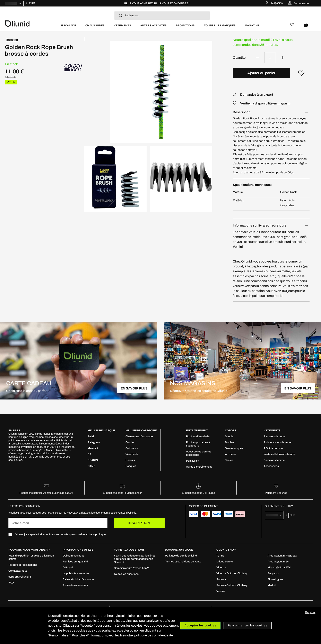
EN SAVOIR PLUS (134, 388)
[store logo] (31, 23)
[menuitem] (69, 27)
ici (282, 296)
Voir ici (238, 247)
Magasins (277, 3)
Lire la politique (97, 534)
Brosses (12, 40)
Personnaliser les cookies (248, 625)
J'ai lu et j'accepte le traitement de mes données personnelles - (60, 534)
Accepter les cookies (200, 625)
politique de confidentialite (154, 635)
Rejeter (310, 612)
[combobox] (162, 16)
